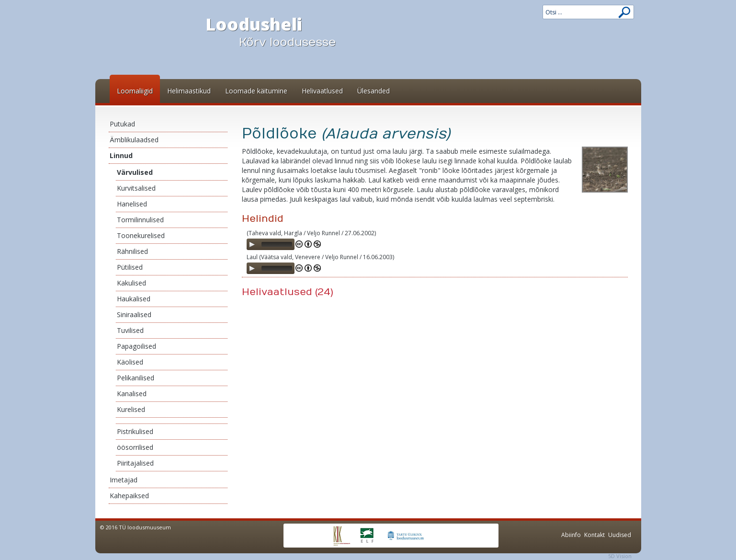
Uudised (620, 535)
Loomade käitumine (256, 91)
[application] (271, 244)
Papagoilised (136, 346)
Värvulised (135, 172)
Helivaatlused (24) (288, 292)
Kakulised (131, 283)
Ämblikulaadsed (134, 140)
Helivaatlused (322, 91)
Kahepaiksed (129, 496)
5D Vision (620, 556)
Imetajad (124, 480)
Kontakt (594, 535)
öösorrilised (135, 447)
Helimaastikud (189, 91)
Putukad (122, 124)
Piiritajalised (135, 463)
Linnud (121, 155)
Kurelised (131, 409)
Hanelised (132, 204)
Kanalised (132, 394)
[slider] (277, 244)
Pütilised (130, 267)
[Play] (252, 244)
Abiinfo (571, 535)
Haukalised (134, 299)
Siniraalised (134, 314)
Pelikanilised (136, 378)
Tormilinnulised (140, 220)
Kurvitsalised (136, 188)
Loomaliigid (135, 91)
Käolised (130, 362)
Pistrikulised (135, 431)
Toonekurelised (141, 235)
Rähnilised (132, 251)
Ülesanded (374, 91)
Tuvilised (130, 330)
